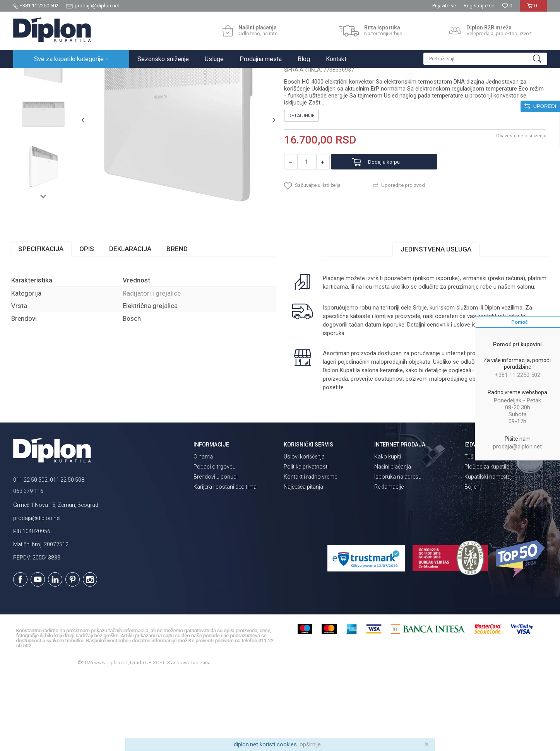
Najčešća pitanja (303, 563)
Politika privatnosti (306, 543)
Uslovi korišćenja (304, 533)
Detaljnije (301, 188)
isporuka (353, 409)
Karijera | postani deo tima (225, 563)
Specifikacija (44, 325)
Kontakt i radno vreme (310, 553)
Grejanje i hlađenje (113, 76)
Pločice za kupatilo (487, 543)
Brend (181, 325)
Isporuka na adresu (398, 553)
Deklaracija (134, 325)
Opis (90, 325)
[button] (485, 59)
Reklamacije (389, 563)
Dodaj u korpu (393, 234)
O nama (203, 533)
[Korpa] (533, 9)
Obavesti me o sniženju (518, 208)
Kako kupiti (388, 533)
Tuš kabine (477, 533)
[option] (47, 133)
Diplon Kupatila (30, 76)
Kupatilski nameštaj (488, 553)
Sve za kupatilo (70, 76)
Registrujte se (479, 6)
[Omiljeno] (507, 6)
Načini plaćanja (393, 543)
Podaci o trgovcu (215, 543)
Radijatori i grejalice (161, 76)
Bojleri (472, 563)
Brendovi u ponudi (216, 553)
